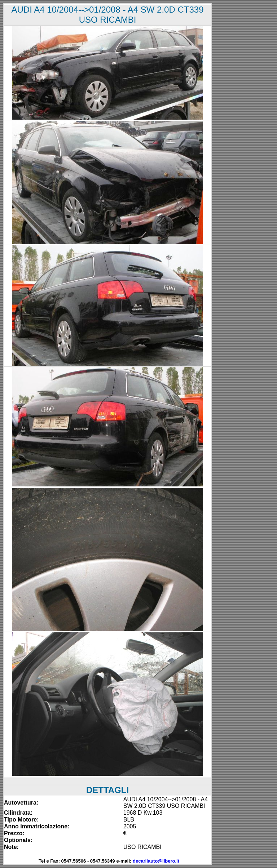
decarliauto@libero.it (156, 861)
